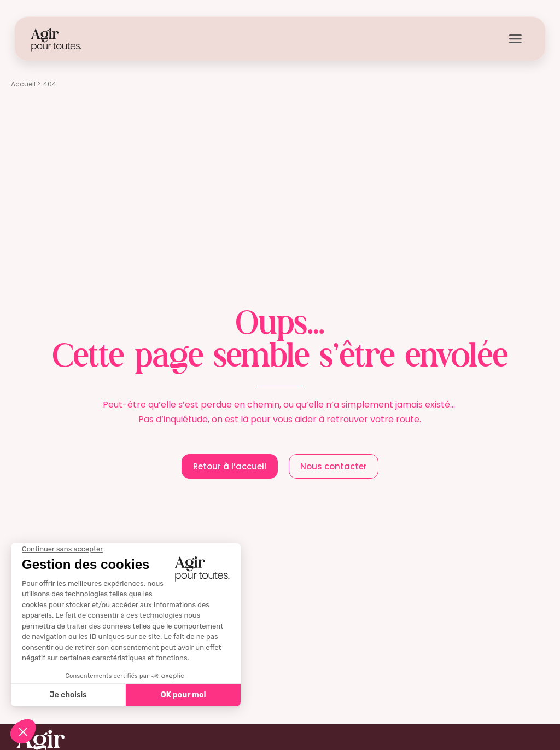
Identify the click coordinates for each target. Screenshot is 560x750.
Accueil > (26, 84)
